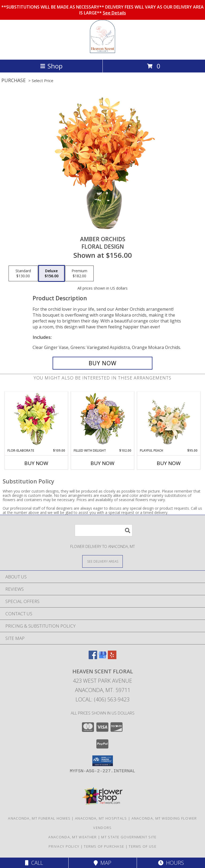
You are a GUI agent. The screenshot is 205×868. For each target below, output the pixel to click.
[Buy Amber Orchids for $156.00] (102, 363)
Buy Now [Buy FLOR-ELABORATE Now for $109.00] (36, 463)
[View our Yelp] (112, 657)
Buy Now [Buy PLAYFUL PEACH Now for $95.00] (169, 463)
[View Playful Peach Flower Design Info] (169, 420)
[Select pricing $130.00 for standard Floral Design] (23, 274)
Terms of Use (143, 846)
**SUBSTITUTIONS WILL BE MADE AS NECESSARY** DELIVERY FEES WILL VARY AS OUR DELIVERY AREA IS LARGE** (102, 10)
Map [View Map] (102, 863)
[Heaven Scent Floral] (103, 52)
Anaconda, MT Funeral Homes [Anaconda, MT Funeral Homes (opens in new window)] (39, 818)
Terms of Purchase (104, 846)
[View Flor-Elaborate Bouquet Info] (36, 420)
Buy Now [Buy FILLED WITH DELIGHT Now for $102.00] (102, 463)
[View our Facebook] (93, 657)
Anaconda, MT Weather (72, 837)
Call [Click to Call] (34, 863)
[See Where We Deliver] (102, 561)
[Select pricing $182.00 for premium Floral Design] (79, 274)
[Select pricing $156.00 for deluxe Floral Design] (52, 274)
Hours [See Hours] (171, 863)
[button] (103, 761)
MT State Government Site (129, 837)
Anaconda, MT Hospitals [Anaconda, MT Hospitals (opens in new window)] (101, 818)
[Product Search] (104, 530)
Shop (51, 66)
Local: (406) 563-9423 (102, 699)
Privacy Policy (64, 846)
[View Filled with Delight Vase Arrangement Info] (103, 420)
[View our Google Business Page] (102, 657)
